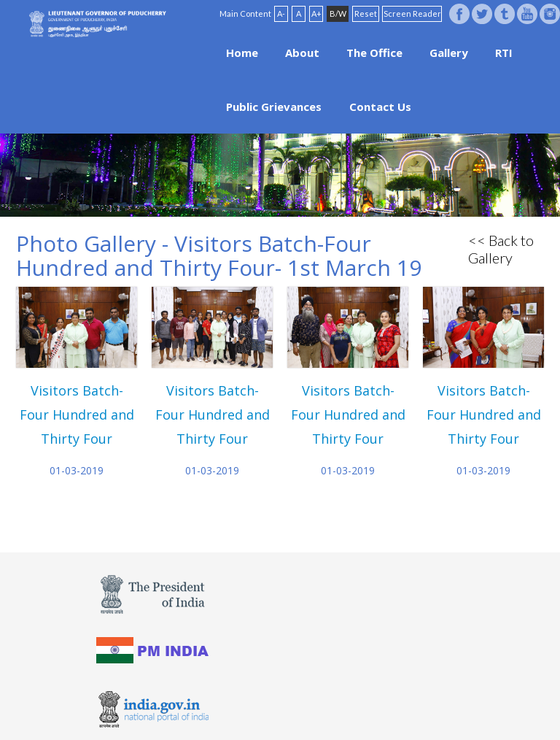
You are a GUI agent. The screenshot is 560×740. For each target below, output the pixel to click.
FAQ (316, 694)
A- (281, 14)
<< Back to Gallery (501, 249)
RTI (504, 53)
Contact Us (380, 107)
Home (242, 53)
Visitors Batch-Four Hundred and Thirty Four (77, 415)
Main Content (245, 14)
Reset (366, 14)
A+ (316, 14)
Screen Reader (412, 14)
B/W (338, 14)
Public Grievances (274, 107)
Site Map (353, 694)
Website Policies (262, 694)
